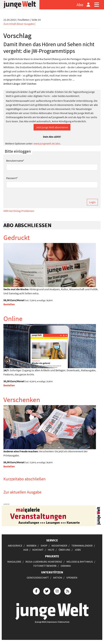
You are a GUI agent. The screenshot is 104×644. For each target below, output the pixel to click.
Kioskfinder (59, 546)
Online (13, 319)
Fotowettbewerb (45, 566)
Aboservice (15, 546)
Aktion (58, 577)
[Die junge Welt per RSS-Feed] (68, 591)
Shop (44, 546)
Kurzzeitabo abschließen (25, 479)
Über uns (64, 550)
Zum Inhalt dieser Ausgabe (19, 24)
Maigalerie (14, 562)
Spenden (72, 577)
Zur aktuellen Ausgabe (22, 492)
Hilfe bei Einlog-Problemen (19, 211)
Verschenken (22, 400)
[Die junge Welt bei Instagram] (57, 591)
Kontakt (38, 550)
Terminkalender (82, 546)
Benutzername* (15, 161)
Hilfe (51, 550)
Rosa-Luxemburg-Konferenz (44, 562)
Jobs (78, 550)
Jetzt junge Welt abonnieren (52, 127)
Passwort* (12, 178)
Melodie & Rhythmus (80, 562)
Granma (66, 566)
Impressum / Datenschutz (58, 622)
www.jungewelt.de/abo (47, 143)
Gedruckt (17, 238)
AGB (26, 550)
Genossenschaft (38, 577)
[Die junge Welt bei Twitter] (47, 591)
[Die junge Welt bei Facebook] (36, 591)
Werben (31, 546)
